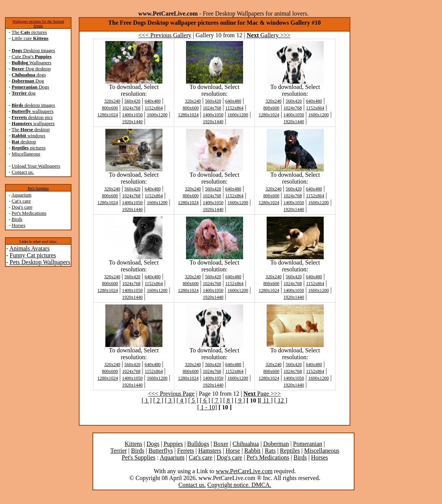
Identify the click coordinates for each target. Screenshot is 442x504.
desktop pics (32, 117)
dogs (29, 75)
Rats (270, 451)
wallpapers (33, 111)
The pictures (29, 32)
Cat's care (21, 201)
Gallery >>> (269, 35)
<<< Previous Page (171, 394)
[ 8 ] (228, 400)
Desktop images (33, 50)
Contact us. (23, 172)
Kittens (134, 444)
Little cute (30, 38)
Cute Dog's (32, 56)
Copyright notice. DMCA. (239, 485)
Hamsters (210, 451)
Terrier (118, 451)
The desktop (30, 129)
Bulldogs (198, 444)
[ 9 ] (240, 400)
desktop (24, 142)
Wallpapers (32, 63)
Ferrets (186, 451)
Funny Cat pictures (33, 255)
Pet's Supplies (38, 188)
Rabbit (252, 451)
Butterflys (161, 451)
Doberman (276, 444)
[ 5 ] (193, 400)
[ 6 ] (205, 400)
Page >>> (262, 394)
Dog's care (22, 207)
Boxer (221, 444)
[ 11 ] (266, 400)
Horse (233, 451)
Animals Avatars (29, 248)
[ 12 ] (281, 400)
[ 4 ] (182, 400)
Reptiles (290, 451)
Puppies (173, 444)
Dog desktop (31, 69)
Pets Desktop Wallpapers (40, 262)
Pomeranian (308, 444)
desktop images (33, 105)
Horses (19, 225)
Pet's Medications (29, 213)
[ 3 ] (170, 400)
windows (29, 136)
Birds (17, 219)
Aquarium (21, 195)
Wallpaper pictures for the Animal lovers (38, 24)
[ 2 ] (158, 400)
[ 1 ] (147, 400)
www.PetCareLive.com (244, 471)
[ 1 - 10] (207, 407)
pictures (29, 148)
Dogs (31, 87)
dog (24, 93)
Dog (28, 81)
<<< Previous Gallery (165, 35)
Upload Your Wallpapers (36, 166)
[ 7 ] (217, 400)
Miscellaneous (26, 154)
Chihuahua (246, 444)
